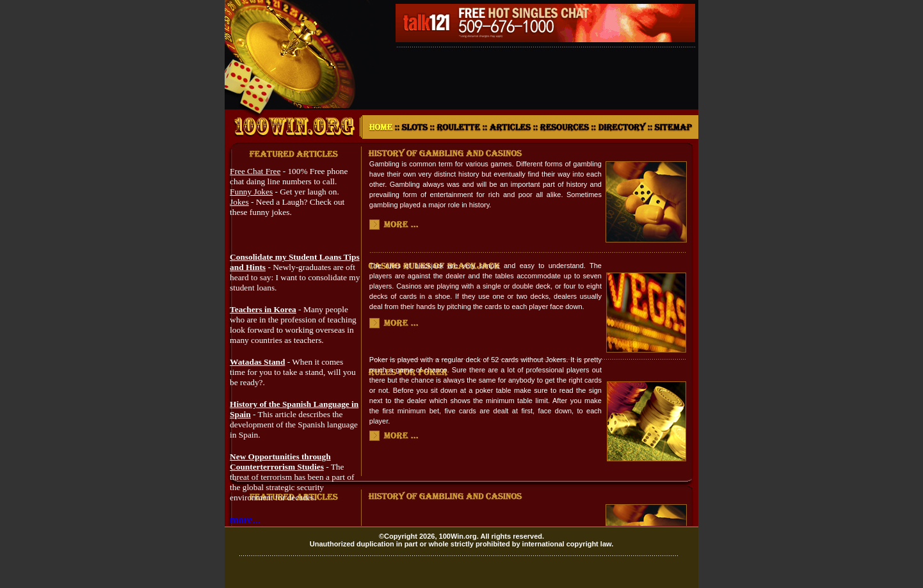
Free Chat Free (255, 171)
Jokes (239, 202)
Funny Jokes (251, 192)
